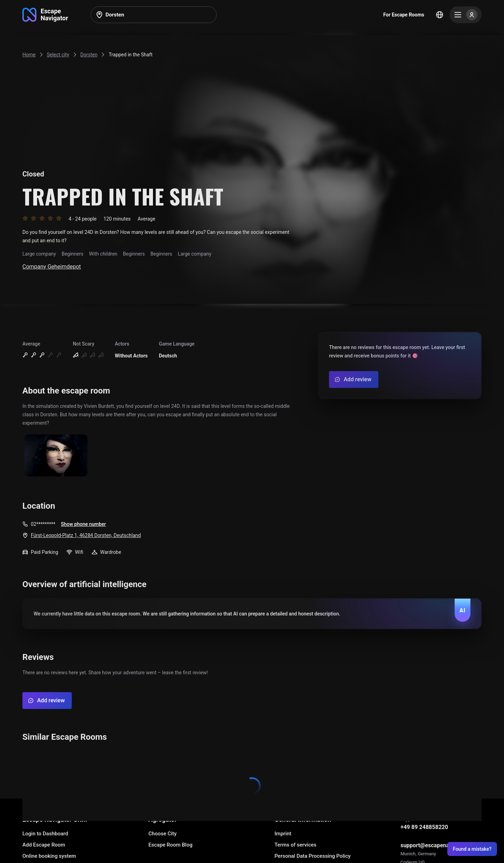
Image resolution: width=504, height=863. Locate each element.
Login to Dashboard (45, 834)
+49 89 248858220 (424, 827)
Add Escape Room (44, 845)
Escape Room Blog (170, 845)
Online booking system (49, 856)
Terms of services (295, 845)
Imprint (283, 834)
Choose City (163, 834)
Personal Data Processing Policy (312, 856)
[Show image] (56, 456)
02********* (43, 524)
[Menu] (465, 15)
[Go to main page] (45, 15)
